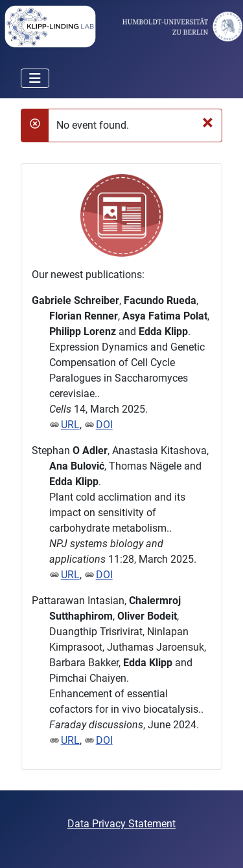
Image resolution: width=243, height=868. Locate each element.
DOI (104, 425)
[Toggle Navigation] (35, 78)
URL (70, 425)
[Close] (208, 122)
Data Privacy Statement (121, 824)
